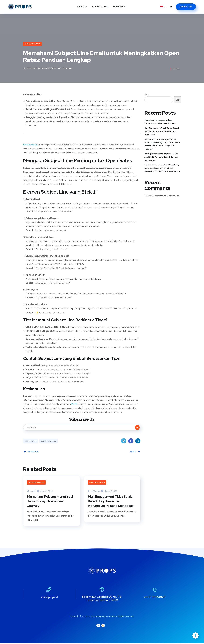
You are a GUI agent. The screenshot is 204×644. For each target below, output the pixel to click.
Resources (119, 7)
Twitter (124, 442)
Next (135, 452)
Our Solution (99, 7)
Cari (146, 95)
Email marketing (30, 145)
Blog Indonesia (32, 44)
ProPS (75, 404)
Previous (31, 452)
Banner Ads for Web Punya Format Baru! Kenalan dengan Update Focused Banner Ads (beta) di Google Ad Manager (162, 144)
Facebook (131, 442)
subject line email (49, 441)
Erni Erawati (30, 69)
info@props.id (49, 598)
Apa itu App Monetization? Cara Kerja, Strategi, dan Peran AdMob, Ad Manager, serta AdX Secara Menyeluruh (163, 168)
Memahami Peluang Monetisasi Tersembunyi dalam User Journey (50, 502)
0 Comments (65, 69)
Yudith (31, 492)
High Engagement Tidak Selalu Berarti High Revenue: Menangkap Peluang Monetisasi (111, 502)
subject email (31, 441)
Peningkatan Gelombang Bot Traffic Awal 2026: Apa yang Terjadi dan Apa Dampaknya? (161, 157)
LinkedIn (138, 442)
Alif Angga (94, 492)
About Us (82, 7)
